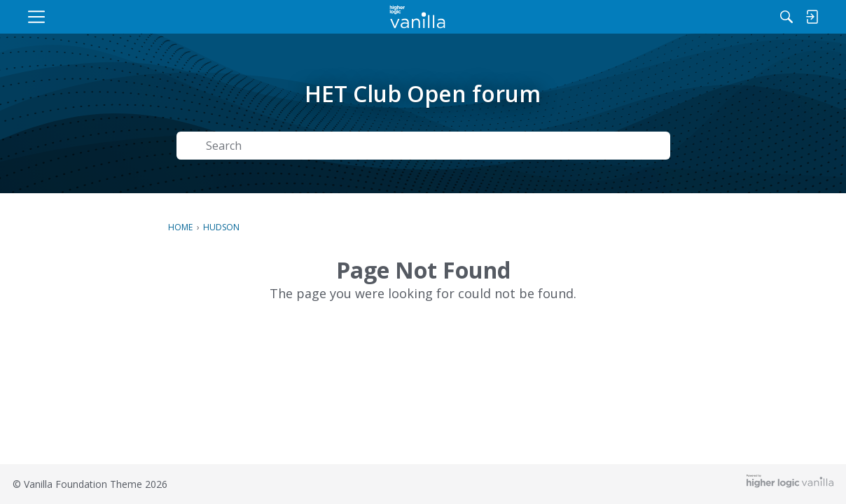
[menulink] (138, 17)
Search (632, 146)
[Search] (676, 17)
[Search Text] (385, 146)
